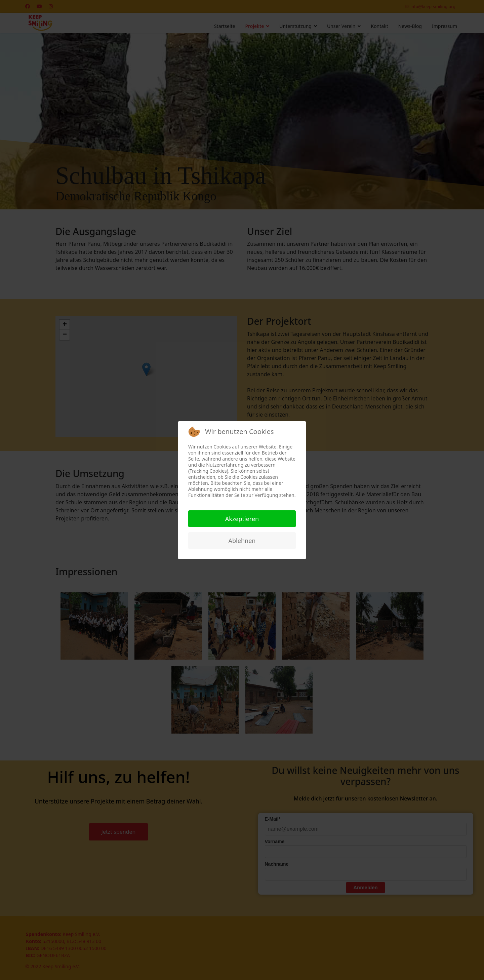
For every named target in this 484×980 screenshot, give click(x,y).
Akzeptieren (242, 519)
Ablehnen (242, 541)
